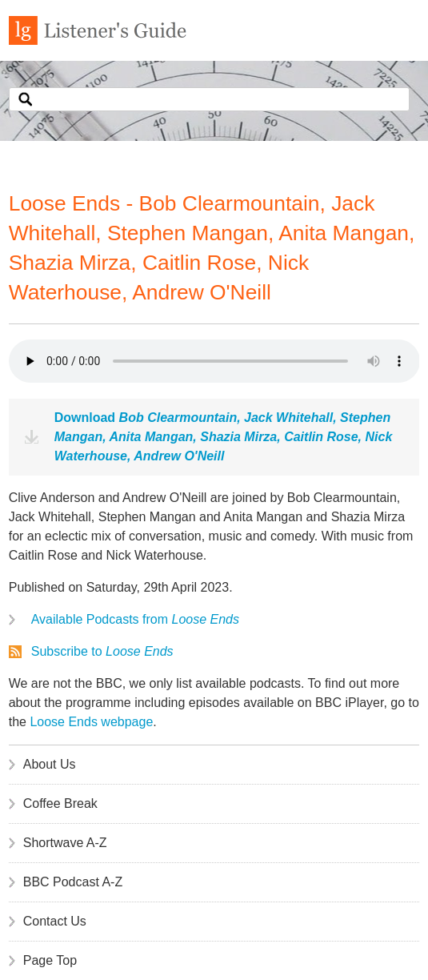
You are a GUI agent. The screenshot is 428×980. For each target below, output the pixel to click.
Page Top (50, 960)
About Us (50, 764)
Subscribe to (102, 651)
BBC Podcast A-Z (73, 882)
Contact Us (55, 921)
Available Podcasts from (135, 619)
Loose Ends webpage (91, 722)
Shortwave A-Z (65, 843)
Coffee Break (60, 803)
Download (224, 437)
